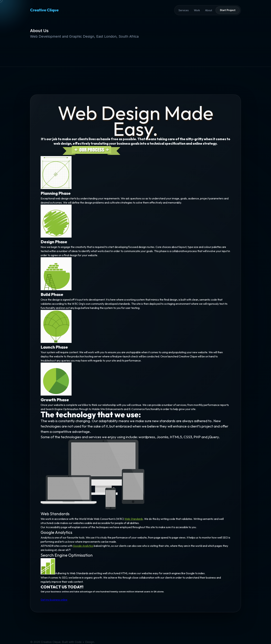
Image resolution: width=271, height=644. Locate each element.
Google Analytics (83, 547)
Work (197, 10)
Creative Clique (44, 10)
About (209, 10)
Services (184, 10)
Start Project (228, 10)
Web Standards (134, 520)
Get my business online (54, 600)
